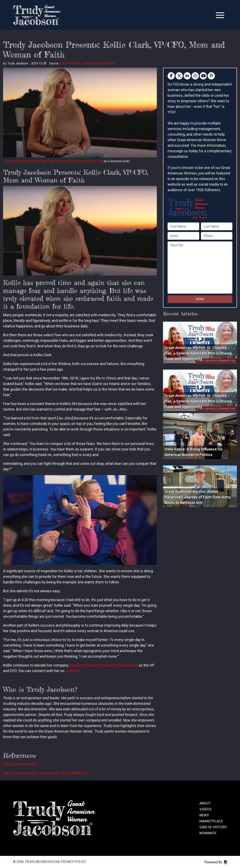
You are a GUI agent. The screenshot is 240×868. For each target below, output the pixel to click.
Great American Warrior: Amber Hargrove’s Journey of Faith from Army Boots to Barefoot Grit (198, 497)
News (204, 815)
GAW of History (213, 827)
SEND (200, 299)
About (205, 803)
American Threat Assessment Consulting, (104, 665)
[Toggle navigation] (220, 15)
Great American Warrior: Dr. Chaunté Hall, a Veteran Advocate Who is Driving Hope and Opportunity (198, 353)
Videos (205, 809)
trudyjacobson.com (37, 15)
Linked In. (73, 671)
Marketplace (211, 821)
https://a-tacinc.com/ (20, 764)
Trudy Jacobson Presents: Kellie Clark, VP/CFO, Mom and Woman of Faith (54, 161)
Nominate (208, 833)
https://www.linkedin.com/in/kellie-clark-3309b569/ (45, 773)
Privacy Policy (73, 862)
